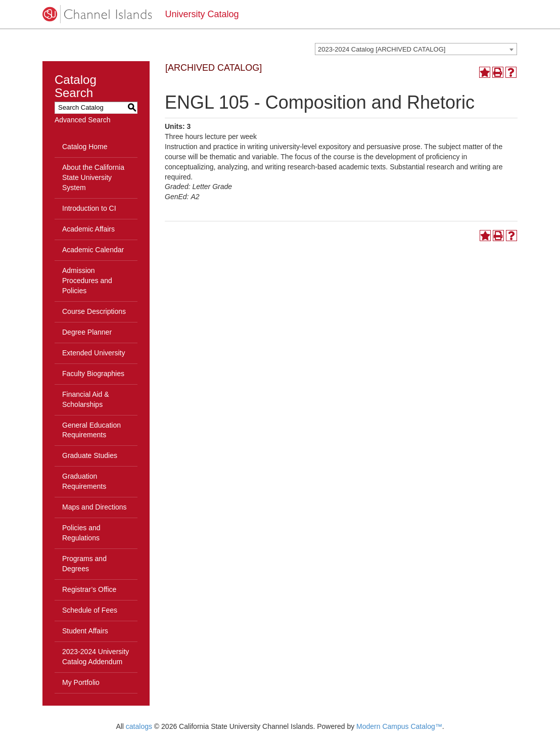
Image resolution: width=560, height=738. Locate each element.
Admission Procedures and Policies (87, 281)
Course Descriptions (94, 311)
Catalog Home (85, 147)
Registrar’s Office (89, 589)
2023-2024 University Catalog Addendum (96, 657)
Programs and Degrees (84, 564)
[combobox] (416, 49)
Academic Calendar (93, 250)
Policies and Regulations (81, 533)
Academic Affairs (88, 229)
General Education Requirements (91, 430)
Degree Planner (87, 332)
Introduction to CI (89, 208)
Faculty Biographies (93, 374)
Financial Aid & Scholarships (86, 399)
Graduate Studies (90, 455)
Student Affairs (85, 631)
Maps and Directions (95, 507)
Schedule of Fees (90, 610)
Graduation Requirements (84, 481)
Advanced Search (83, 120)
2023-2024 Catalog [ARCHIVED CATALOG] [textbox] (382, 49)
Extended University (94, 353)
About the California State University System (93, 177)
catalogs (139, 726)
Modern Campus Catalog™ (399, 726)
